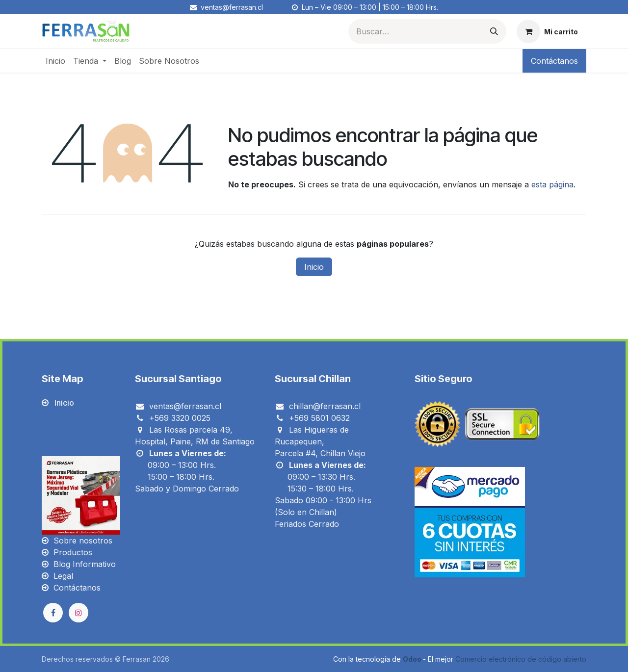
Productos (73, 552)
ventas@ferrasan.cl (185, 406)
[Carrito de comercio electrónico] (547, 31)
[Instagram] (78, 613)
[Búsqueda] (494, 31)
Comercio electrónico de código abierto (521, 659)
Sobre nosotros (83, 541)
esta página (552, 184)
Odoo (413, 659)
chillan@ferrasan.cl (325, 406)
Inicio (314, 267)
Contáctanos (554, 61)
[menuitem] (55, 61)
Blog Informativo (85, 564)
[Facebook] (53, 613)
